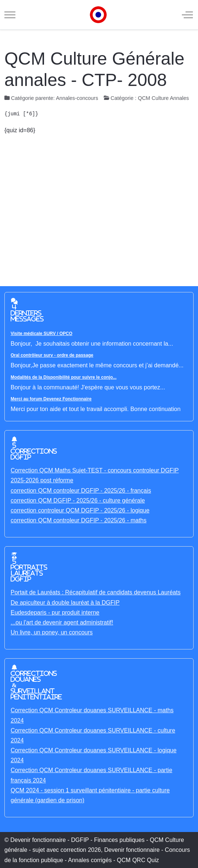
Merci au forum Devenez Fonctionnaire (51, 399)
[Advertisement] (99, 201)
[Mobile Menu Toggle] (10, 15)
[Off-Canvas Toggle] (187, 15)
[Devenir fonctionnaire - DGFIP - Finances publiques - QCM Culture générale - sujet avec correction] (98, 15)
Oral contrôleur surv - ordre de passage (52, 355)
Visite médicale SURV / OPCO (41, 334)
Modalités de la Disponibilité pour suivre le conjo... (64, 377)
